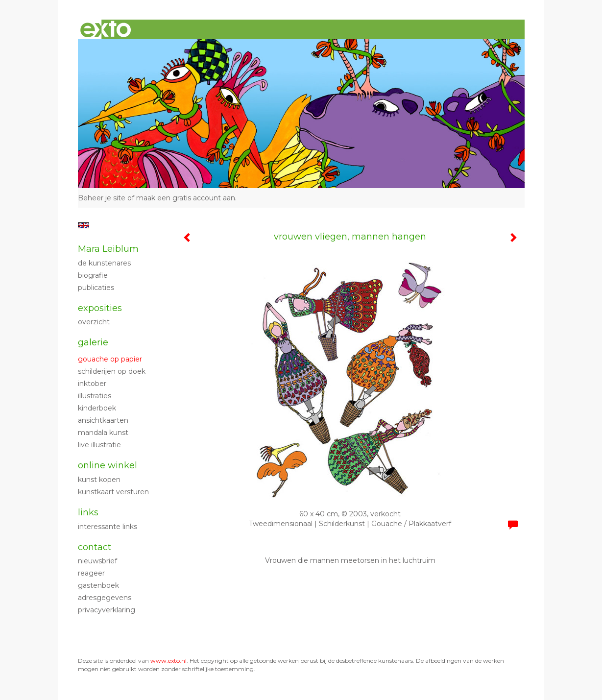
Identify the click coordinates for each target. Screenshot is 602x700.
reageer (91, 573)
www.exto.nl (169, 661)
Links (88, 512)
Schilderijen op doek (112, 371)
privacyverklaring (107, 610)
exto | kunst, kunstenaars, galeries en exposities (106, 29)
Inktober (92, 384)
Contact (95, 547)
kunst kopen (99, 480)
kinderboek (97, 408)
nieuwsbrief (97, 561)
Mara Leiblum (108, 249)
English (84, 225)
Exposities (100, 308)
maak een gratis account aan (186, 198)
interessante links (108, 527)
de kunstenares (104, 263)
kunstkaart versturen (113, 492)
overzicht (94, 322)
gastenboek (98, 585)
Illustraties (95, 396)
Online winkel (108, 465)
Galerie (93, 342)
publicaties (96, 288)
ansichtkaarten (103, 420)
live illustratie (99, 445)
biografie (93, 275)
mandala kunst (103, 433)
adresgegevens (105, 598)
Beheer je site (102, 198)
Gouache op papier (110, 359)
